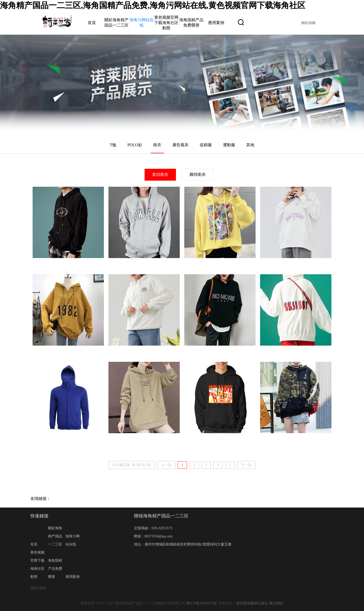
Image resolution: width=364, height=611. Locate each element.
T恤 (113, 145)
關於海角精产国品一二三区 (55, 536)
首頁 (92, 23)
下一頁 (246, 465)
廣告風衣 (180, 145)
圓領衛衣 (198, 174)
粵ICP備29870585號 (201, 603)
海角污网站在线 (73, 540)
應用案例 (216, 23)
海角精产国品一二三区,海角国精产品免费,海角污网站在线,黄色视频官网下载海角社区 (153, 5)
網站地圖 (308, 23)
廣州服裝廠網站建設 (252, 603)
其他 (250, 145)
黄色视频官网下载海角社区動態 (166, 23)
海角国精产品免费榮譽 (55, 569)
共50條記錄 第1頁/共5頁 (132, 465)
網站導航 (38, 588)
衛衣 (157, 145)
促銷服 (206, 145)
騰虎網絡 (276, 603)
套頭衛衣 (160, 174)
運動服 (229, 145)
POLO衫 (135, 145)
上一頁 (166, 465)
